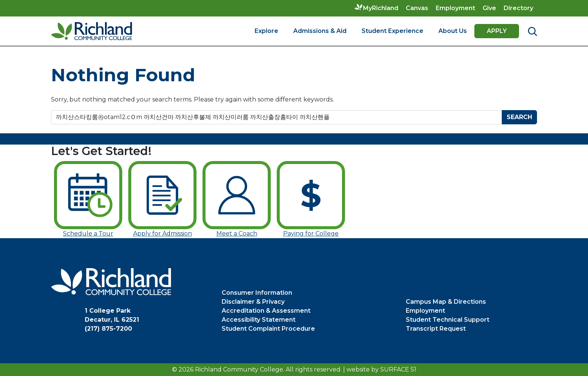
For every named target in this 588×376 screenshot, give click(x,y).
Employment (455, 8)
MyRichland (381, 8)
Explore (266, 31)
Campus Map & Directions (446, 302)
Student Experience (392, 31)
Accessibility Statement (259, 320)
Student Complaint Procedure (268, 329)
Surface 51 (398, 369)
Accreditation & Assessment (266, 311)
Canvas (417, 8)
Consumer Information (257, 293)
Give (489, 8)
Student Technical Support (448, 320)
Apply (497, 31)
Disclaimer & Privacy (253, 302)
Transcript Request (436, 329)
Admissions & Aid (320, 31)
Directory (518, 8)
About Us (453, 31)
